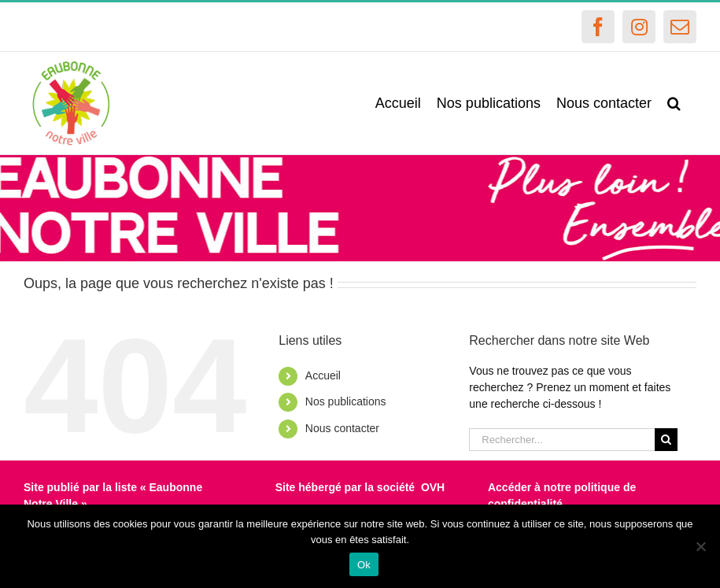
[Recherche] (666, 440)
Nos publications (346, 401)
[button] (674, 103)
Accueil (323, 375)
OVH (433, 487)
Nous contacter (342, 428)
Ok (364, 565)
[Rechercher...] (562, 440)
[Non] (700, 546)
